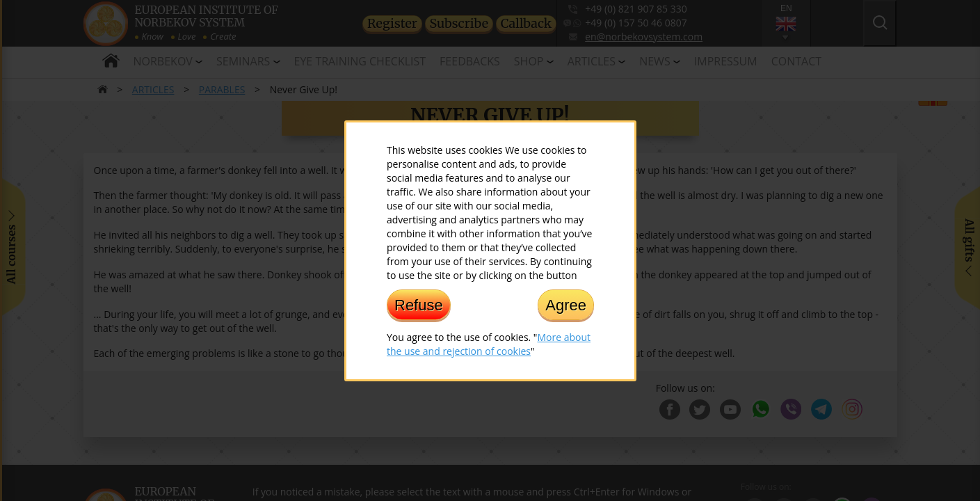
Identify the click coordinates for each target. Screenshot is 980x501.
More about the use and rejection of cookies (489, 343)
